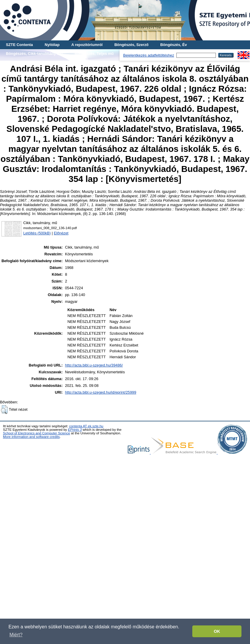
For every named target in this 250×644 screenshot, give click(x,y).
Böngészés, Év (173, 45)
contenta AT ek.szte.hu (86, 426)
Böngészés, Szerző (131, 45)
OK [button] (217, 631)
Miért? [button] (16, 635)
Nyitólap (52, 45)
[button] (4, 410)
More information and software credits (31, 437)
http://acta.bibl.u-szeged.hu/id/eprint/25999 (101, 392)
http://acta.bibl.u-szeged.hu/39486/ (94, 365)
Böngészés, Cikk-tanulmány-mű (34, 54)
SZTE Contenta (19, 45)
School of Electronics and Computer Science (37, 433)
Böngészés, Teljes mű (94, 54)
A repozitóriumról (87, 45)
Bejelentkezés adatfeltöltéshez (149, 55)
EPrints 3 (75, 430)
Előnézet (61, 233)
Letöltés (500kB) (37, 233)
